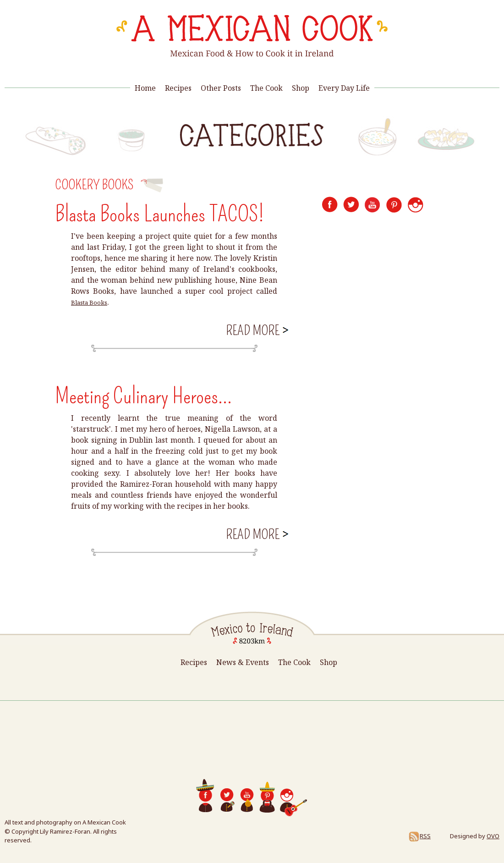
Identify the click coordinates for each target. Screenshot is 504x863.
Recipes (178, 88)
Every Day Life (344, 88)
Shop (301, 88)
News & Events (243, 662)
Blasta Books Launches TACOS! (159, 214)
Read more (256, 330)
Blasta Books (89, 302)
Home (145, 88)
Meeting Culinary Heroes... (143, 396)
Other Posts (221, 88)
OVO (493, 836)
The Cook (266, 88)
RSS (419, 836)
